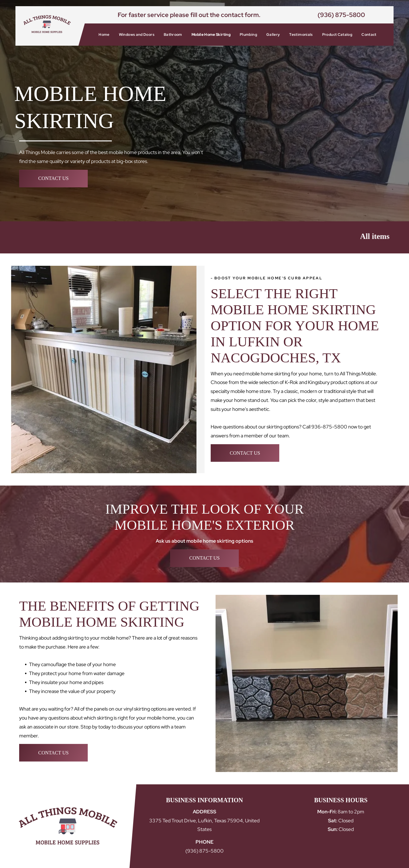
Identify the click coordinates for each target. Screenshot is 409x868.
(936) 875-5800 (341, 15)
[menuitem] (104, 35)
